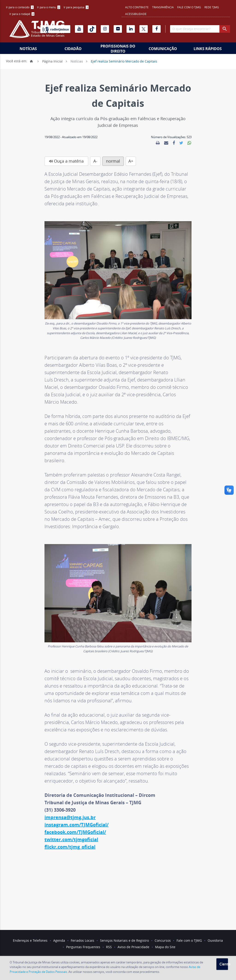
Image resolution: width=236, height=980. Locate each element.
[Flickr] (118, 29)
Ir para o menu (49, 7)
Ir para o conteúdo (20, 7)
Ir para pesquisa (76, 7)
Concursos (163, 940)
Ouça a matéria (69, 161)
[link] (158, 143)
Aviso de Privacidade (133, 947)
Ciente (224, 964)
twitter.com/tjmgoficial (71, 839)
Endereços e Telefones (30, 940)
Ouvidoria (215, 940)
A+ (131, 161)
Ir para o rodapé (22, 14)
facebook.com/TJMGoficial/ (75, 832)
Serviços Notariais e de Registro (124, 940)
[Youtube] (79, 29)
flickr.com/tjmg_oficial (70, 847)
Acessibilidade (136, 14)
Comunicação (163, 49)
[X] (144, 29)
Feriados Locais (83, 940)
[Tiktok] (92, 29)
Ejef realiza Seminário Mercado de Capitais (124, 61)
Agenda (59, 940)
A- (95, 161)
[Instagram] (105, 29)
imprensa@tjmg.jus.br (70, 817)
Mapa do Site (165, 947)
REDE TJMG (212, 7)
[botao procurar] (225, 29)
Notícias (28, 49)
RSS (109, 947)
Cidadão (73, 49)
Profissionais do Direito (118, 49)
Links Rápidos (208, 49)
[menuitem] (20, 7)
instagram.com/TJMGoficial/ (77, 825)
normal (113, 161)
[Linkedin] (131, 29)
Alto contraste (137, 7)
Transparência (163, 7)
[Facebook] (156, 29)
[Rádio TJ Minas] (55, 29)
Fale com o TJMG (189, 7)
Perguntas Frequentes (83, 947)
